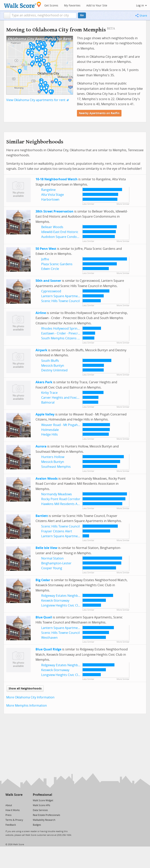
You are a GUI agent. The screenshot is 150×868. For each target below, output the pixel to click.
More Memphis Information (27, 706)
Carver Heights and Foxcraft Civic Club (69, 398)
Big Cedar (43, 580)
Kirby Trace (49, 393)
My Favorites (72, 6)
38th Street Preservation (54, 211)
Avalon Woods (47, 479)
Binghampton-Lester (56, 563)
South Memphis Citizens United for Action (72, 338)
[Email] (20, 800)
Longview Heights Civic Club (62, 605)
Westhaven (49, 638)
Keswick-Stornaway (55, 601)
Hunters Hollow (53, 457)
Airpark (41, 350)
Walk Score (14, 795)
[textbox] (43, 15)
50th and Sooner (48, 281)
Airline (41, 313)
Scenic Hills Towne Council (60, 301)
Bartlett (42, 516)
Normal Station (52, 558)
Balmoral (48, 402)
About (9, 805)
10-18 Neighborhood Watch (57, 179)
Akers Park (44, 382)
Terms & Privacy (14, 820)
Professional (42, 795)
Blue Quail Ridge (48, 649)
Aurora (41, 446)
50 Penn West (46, 249)
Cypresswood (51, 291)
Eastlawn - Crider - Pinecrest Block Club (70, 333)
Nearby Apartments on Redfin (99, 113)
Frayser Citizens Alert (57, 531)
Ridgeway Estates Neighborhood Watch (70, 596)
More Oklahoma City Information (30, 697)
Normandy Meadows (57, 494)
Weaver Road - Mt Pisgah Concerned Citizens (74, 425)
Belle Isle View (46, 548)
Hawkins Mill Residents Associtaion (67, 504)
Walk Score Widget (43, 800)
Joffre (45, 259)
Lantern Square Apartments (62, 296)
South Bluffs (50, 361)
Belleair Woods (52, 227)
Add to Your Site (97, 6)
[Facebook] (14, 800)
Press (8, 815)
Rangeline (48, 190)
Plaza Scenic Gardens (57, 264)
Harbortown (50, 200)
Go (82, 15)
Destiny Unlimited (54, 370)
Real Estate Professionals (46, 815)
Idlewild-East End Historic (60, 232)
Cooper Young (52, 568)
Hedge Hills (50, 434)
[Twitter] (8, 800)
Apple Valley (45, 414)
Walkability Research (44, 820)
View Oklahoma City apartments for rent (36, 100)
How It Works (13, 810)
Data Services (40, 810)
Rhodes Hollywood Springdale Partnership (72, 329)
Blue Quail (44, 617)
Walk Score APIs (42, 805)
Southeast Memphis (56, 467)
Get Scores (51, 6)
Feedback (11, 825)
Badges (37, 825)
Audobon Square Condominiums (65, 237)
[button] (7, 15)
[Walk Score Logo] (23, 5)
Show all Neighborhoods (25, 689)
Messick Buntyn (53, 366)
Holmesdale (50, 430)
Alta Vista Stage (53, 195)
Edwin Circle (50, 269)
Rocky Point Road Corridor (61, 499)
